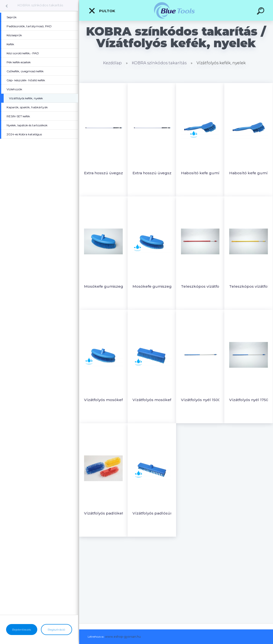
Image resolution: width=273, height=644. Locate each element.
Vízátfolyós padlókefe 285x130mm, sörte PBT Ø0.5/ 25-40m (105, 513)
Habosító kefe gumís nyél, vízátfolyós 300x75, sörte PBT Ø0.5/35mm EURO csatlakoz (250, 173)
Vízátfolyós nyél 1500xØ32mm (202, 400)
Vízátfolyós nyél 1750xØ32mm (250, 400)
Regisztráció (56, 630)
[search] (261, 12)
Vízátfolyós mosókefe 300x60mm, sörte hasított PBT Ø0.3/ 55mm (154, 400)
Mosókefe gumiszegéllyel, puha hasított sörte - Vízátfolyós (154, 286)
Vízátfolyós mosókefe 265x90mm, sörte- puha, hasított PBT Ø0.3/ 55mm (105, 400)
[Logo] (176, 10)
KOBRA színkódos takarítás (40, 5)
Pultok (102, 11)
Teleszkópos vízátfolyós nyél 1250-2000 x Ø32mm (202, 286)
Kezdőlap (112, 63)
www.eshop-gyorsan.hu (123, 637)
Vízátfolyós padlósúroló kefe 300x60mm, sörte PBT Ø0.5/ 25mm (154, 513)
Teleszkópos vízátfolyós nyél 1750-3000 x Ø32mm (250, 286)
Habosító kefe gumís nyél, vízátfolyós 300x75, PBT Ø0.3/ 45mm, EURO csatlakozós (202, 173)
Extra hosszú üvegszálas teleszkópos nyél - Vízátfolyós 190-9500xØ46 (154, 173)
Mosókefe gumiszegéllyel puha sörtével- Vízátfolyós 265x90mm (105, 286)
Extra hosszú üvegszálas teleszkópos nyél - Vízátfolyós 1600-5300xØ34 (105, 173)
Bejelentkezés (22, 630)
